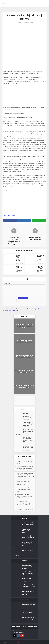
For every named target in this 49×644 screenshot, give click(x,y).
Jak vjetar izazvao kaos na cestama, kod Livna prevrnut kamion (25, 461)
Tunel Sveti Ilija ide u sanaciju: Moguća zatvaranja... (29, 424)
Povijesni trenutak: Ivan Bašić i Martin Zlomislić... (28, 431)
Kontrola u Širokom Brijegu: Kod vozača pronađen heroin (24, 490)
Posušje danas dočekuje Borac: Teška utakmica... (28, 524)
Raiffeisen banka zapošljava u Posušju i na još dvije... (28, 567)
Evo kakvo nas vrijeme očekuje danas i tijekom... (24, 341)
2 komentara (26, 443)
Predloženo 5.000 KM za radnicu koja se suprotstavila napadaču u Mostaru (25, 468)
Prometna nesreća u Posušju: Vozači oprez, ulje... (28, 544)
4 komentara (26, 419)
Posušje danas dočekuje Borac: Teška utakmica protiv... (19, 258)
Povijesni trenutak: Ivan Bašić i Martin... (28, 551)
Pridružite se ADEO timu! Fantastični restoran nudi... (28, 573)
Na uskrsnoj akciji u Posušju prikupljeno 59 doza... (28, 537)
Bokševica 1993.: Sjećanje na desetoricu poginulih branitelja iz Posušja (24, 483)
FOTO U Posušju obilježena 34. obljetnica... (26, 531)
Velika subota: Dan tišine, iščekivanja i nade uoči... (24, 356)
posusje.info (18, 642)
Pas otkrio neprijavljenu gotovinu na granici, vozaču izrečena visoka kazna (25, 496)
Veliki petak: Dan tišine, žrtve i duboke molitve (28, 612)
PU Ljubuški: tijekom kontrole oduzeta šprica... (24, 386)
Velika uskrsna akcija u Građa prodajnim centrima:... (28, 593)
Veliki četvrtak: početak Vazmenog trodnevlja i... (28, 618)
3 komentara (26, 427)
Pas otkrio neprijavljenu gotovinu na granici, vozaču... (28, 416)
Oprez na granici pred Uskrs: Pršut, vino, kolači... (24, 371)
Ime (5, 298)
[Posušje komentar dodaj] (24, 400)
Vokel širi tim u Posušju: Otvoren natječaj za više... (29, 586)
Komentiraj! (7, 283)
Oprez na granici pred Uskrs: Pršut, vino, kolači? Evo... (40, 269)
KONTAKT (44, 642)
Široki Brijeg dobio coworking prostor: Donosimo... (27, 580)
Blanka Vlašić (7, 215)
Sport (14, 215)
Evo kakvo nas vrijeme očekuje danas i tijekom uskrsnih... (40, 258)
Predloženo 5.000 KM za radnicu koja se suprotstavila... (28, 448)
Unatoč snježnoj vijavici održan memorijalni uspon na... (28, 439)
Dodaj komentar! (29, 22)
